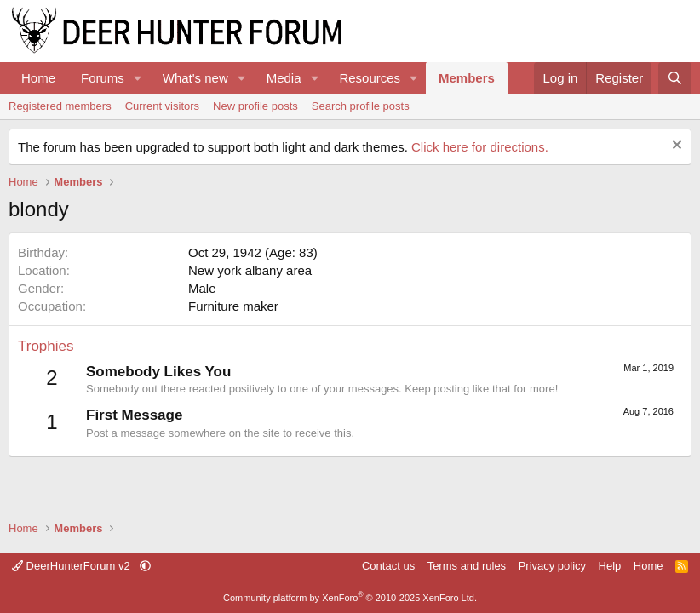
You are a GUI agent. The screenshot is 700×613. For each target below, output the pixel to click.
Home (38, 78)
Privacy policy (552, 566)
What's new (195, 78)
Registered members (60, 106)
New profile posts (255, 106)
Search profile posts (361, 106)
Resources (370, 78)
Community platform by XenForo (350, 598)
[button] (138, 78)
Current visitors (162, 106)
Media (284, 78)
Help (610, 566)
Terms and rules (467, 566)
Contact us (388, 566)
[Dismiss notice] (675, 147)
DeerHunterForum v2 (72, 566)
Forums (103, 78)
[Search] (675, 78)
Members (467, 78)
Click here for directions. (480, 147)
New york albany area (250, 270)
